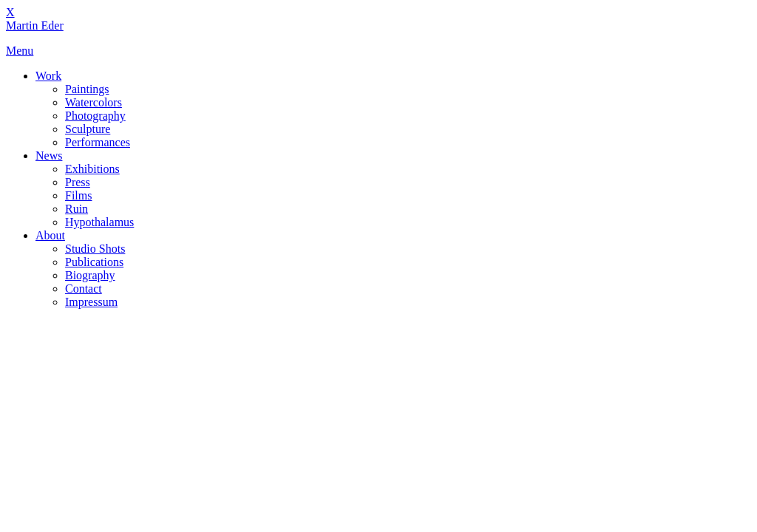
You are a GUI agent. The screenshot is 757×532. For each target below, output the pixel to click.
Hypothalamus (99, 222)
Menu (20, 51)
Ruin (77, 209)
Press (78, 182)
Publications (94, 262)
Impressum (91, 302)
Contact (84, 289)
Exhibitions (92, 169)
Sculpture (88, 129)
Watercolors (94, 102)
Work (48, 76)
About (50, 235)
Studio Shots (95, 249)
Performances (98, 142)
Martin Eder (35, 25)
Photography (95, 116)
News (49, 156)
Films (78, 195)
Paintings (87, 89)
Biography (90, 275)
